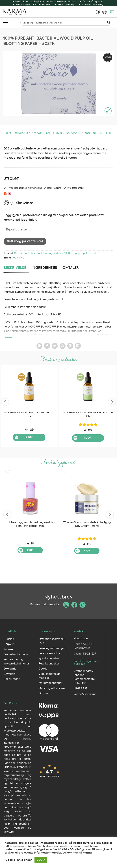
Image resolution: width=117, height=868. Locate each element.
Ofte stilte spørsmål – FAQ (52, 639)
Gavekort (9, 672)
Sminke (8, 648)
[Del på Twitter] (55, 346)
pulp (86, 253)
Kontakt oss (81, 637)
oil (73, 253)
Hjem (7, 133)
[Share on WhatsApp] (39, 346)
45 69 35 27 (81, 687)
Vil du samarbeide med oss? (50, 674)
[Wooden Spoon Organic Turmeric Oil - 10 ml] (29, 387)
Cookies (44, 667)
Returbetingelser (49, 662)
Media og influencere (52, 686)
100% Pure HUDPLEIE (98, 133)
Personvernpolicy (49, 652)
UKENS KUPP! (12, 677)
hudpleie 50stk (62, 253)
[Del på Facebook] (47, 346)
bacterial (36, 253)
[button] (112, 12)
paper (79, 253)
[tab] (72, 268)
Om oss (43, 692)
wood (93, 253)
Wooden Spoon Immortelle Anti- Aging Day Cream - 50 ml (87, 524)
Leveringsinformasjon (52, 646)
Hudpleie (9, 637)
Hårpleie (9, 643)
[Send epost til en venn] (63, 346)
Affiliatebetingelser (50, 681)
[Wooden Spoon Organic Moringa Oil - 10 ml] (88, 387)
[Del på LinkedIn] (78, 346)
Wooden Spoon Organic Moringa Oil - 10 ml (88, 414)
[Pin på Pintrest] (70, 346)
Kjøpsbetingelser (49, 657)
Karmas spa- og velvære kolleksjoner (16, 660)
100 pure (19, 253)
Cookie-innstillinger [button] (19, 860)
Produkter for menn (16, 653)
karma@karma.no (85, 693)
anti (28, 253)
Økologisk (23, 133)
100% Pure (73, 133)
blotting (48, 253)
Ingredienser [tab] (44, 268)
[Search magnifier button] (109, 22)
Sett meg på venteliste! (25, 241)
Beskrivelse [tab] (15, 268)
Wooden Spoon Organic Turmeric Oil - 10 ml (29, 414)
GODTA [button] (41, 860)
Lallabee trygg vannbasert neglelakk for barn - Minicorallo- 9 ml (30, 524)
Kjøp (29, 437)
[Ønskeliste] (104, 12)
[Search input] (63, 22)
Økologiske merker (48, 133)
